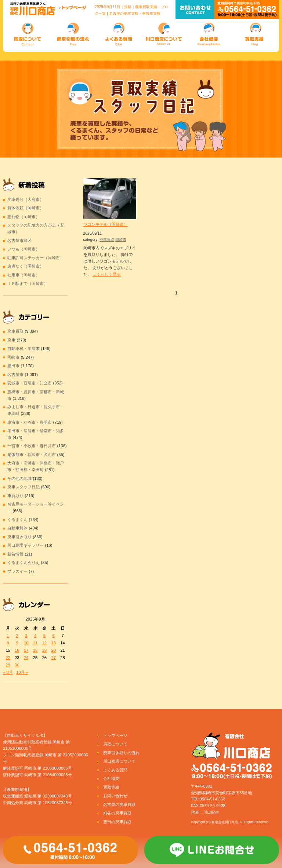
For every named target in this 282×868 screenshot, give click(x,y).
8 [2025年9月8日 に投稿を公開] (8, 643)
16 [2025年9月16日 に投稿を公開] (17, 650)
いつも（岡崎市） (23, 249)
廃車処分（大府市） (26, 199)
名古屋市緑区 (19, 240)
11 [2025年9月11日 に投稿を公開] (35, 643)
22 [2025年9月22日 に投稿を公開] (8, 658)
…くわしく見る (107, 274)
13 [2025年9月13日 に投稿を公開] (53, 643)
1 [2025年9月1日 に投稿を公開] (8, 636)
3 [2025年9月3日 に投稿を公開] (26, 636)
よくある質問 (115, 770)
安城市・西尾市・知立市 (30, 383)
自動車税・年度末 (23, 348)
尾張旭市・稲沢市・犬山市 (32, 455)
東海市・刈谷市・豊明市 (30, 422)
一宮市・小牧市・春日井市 (32, 446)
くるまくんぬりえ (23, 563)
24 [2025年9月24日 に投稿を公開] (26, 658)
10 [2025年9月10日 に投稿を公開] (26, 643)
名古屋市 (15, 375)
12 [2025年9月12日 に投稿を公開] (44, 643)
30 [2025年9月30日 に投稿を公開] (17, 665)
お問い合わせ (115, 796)
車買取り (15, 496)
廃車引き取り (19, 537)
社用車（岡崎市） (23, 275)
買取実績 (111, 787)
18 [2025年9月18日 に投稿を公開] (35, 650)
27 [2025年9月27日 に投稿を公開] (53, 658)
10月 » (22, 672)
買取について (115, 744)
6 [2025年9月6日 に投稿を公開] (54, 636)
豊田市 (13, 366)
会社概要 (111, 778)
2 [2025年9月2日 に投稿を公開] (17, 636)
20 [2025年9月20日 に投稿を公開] (53, 650)
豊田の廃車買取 (117, 822)
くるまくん (17, 520)
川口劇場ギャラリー (26, 545)
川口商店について (119, 761)
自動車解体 (17, 528)
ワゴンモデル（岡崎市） (106, 224)
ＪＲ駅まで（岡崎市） (28, 283)
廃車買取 (107, 240)
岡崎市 (121, 240)
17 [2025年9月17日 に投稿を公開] (26, 650)
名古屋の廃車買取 (119, 804)
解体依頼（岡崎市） (26, 208)
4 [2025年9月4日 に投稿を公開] (35, 636)
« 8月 (8, 672)
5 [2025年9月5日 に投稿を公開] (44, 636)
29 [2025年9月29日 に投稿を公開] (8, 665)
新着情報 (15, 554)
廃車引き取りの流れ (121, 753)
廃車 (11, 340)
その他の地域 (19, 478)
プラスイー (17, 571)
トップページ (115, 735)
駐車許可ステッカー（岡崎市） (36, 258)
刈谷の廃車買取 (117, 813)
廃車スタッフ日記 (23, 487)
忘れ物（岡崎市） (23, 217)
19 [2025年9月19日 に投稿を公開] (44, 650)
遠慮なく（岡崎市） (26, 266)
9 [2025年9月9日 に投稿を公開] (17, 643)
